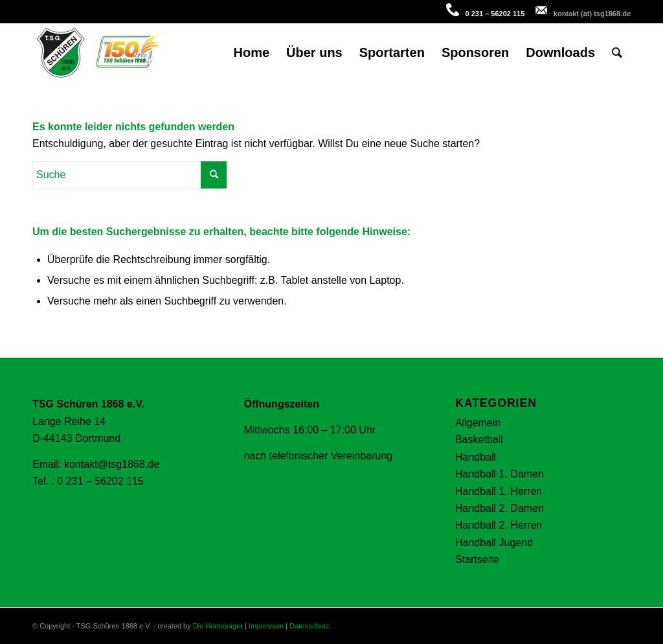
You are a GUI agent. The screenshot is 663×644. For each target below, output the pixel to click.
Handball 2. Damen (500, 508)
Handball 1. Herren (499, 491)
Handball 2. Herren (499, 525)
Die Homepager (218, 626)
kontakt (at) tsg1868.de (592, 14)
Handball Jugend (494, 543)
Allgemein (478, 423)
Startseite (477, 559)
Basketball (479, 440)
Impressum (266, 626)
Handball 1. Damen (500, 474)
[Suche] (617, 52)
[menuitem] (251, 52)
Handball (476, 457)
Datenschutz (309, 626)
